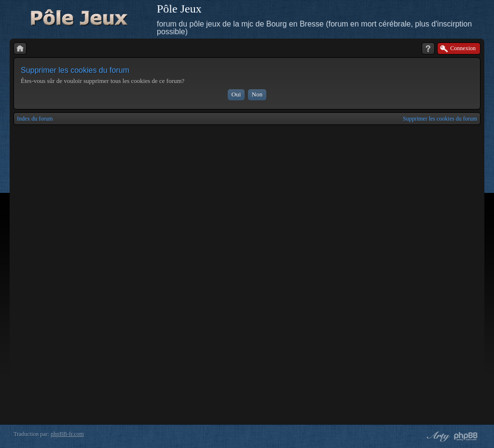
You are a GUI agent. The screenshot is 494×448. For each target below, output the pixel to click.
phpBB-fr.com (67, 434)
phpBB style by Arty (437, 436)
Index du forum (35, 119)
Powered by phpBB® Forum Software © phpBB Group (466, 436)
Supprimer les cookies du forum (440, 119)
